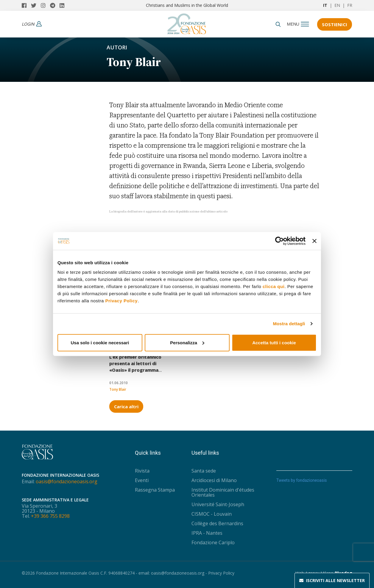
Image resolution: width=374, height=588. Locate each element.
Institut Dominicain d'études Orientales (223, 492)
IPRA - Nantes (207, 533)
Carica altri (126, 406)
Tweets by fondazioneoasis (302, 480)
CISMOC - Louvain (212, 514)
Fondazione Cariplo (213, 542)
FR (350, 5)
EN (337, 5)
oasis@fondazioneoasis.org (67, 481)
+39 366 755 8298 (50, 516)
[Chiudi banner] (314, 241)
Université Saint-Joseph (218, 504)
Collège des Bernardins (217, 523)
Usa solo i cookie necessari (100, 342)
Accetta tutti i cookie (274, 342)
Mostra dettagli (289, 324)
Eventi (142, 480)
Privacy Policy (121, 300)
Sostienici (335, 24)
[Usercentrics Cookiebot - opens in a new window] (279, 241)
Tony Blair (118, 389)
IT (325, 5)
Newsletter (332, 581)
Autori (117, 47)
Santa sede (204, 471)
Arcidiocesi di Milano (214, 480)
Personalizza (187, 342)
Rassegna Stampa (155, 490)
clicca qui (274, 286)
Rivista (142, 471)
